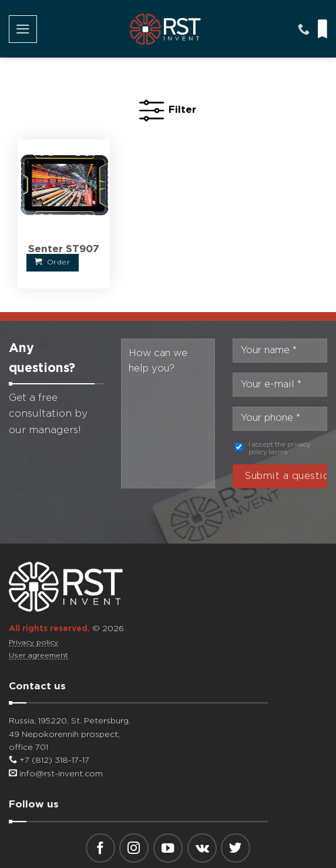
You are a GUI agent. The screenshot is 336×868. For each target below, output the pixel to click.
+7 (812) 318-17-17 (49, 760)
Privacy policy (33, 643)
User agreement (38, 656)
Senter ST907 (64, 249)
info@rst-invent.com (56, 774)
